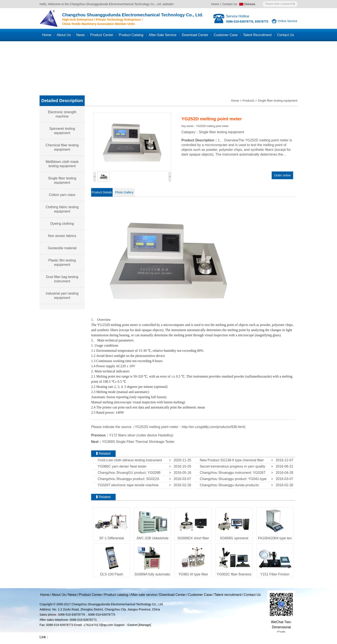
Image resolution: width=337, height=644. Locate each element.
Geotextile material (62, 248)
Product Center (102, 35)
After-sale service (163, 35)
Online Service (287, 21)
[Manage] (145, 625)
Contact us (286, 35)
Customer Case (200, 595)
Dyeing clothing (62, 224)
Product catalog (131, 35)
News (81, 35)
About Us (64, 35)
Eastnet (133, 625)
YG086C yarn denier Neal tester (121, 466)
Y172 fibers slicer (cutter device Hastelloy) (141, 435)
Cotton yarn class (62, 195)
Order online (282, 175)
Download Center (195, 35)
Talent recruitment (257, 35)
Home (215, 4)
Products (248, 101)
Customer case (226, 35)
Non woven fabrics (62, 236)
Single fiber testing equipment (278, 101)
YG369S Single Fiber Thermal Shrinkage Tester (138, 442)
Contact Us (230, 4)
